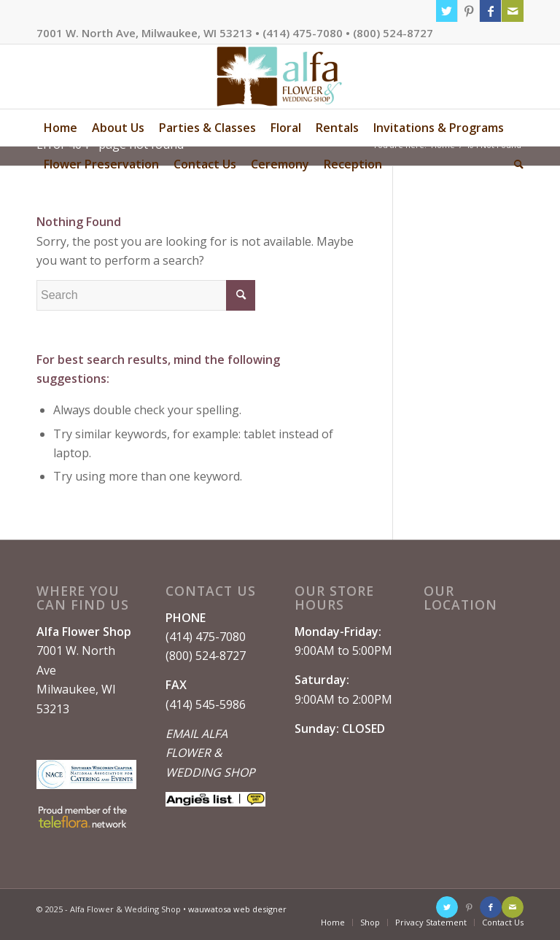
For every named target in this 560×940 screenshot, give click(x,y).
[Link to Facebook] (490, 11)
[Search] (515, 164)
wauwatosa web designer (237, 909)
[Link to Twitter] (447, 11)
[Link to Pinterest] (468, 11)
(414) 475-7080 (206, 637)
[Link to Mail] (513, 11)
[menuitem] (61, 128)
